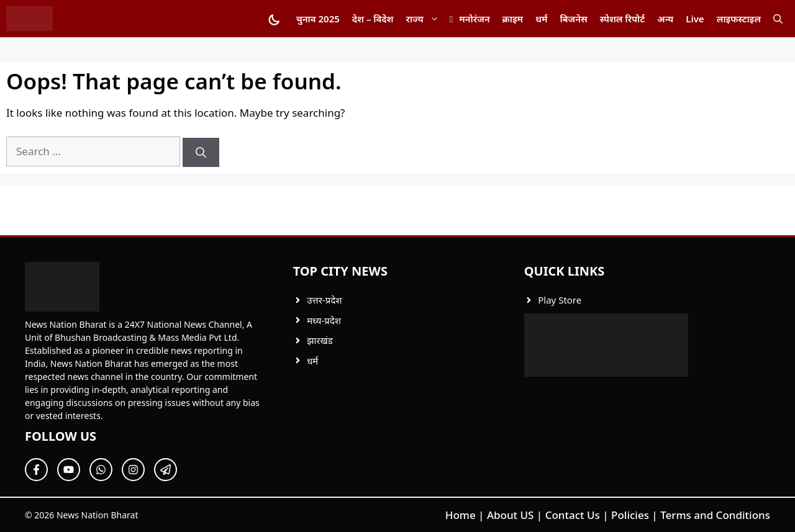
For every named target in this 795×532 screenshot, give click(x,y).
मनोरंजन (474, 19)
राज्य (426, 19)
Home (461, 515)
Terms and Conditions (715, 515)
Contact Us (573, 515)
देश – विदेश (373, 19)
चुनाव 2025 (318, 19)
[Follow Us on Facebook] (36, 470)
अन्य (665, 19)
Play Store (560, 300)
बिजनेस (573, 19)
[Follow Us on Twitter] (69, 470)
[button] (778, 19)
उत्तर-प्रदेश (324, 300)
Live (695, 19)
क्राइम (513, 19)
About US (511, 515)
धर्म (541, 19)
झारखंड (320, 340)
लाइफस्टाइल (739, 19)
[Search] (201, 153)
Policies (630, 515)
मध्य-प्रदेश (324, 320)
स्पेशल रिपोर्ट (622, 19)
